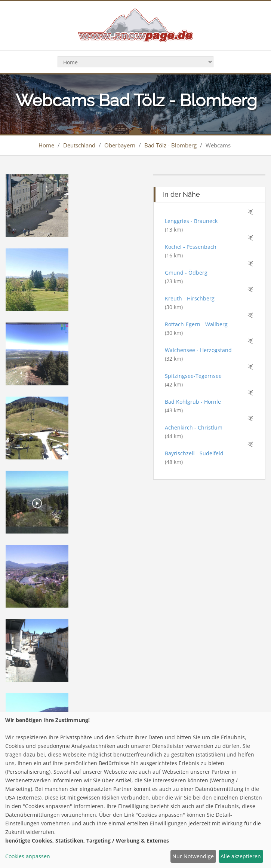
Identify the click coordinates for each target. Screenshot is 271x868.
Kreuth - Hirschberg (190, 298)
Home (46, 145)
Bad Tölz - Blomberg (170, 145)
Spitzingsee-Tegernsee (193, 376)
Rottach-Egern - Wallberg (196, 324)
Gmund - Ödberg (186, 273)
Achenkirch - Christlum (194, 427)
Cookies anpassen (28, 856)
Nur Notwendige (193, 856)
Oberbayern (120, 145)
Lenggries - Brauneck (191, 221)
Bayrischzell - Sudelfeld (194, 453)
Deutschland (79, 145)
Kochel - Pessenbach (191, 247)
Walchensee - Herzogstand (198, 350)
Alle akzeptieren (241, 856)
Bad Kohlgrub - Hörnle (193, 402)
